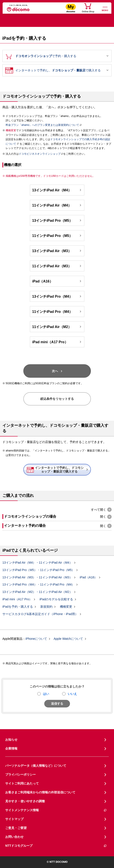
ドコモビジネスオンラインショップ (40, 154)
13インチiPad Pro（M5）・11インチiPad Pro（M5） (38, 570)
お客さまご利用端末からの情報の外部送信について (40, 792)
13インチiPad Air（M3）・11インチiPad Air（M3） (37, 577)
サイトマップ (14, 819)
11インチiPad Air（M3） (57, 266)
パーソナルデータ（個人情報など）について (36, 766)
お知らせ (11, 740)
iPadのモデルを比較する (56, 599)
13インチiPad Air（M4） (57, 190)
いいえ (72, 694)
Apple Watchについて (68, 639)
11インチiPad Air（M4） (57, 205)
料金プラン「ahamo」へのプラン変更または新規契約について (42, 125)
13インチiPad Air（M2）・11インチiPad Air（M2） (37, 592)
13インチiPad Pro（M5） (57, 220)
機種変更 (66, 607)
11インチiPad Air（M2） (57, 327)
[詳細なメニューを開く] (105, 8)
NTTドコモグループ (56, 846)
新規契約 (46, 607)
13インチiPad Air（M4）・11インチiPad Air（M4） (37, 563)
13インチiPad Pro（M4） (57, 296)
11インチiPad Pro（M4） (57, 312)
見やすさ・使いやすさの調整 (25, 801)
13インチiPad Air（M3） (57, 251)
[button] (101, 510)
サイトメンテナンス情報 (56, 810)
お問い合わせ (14, 837)
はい (46, 694)
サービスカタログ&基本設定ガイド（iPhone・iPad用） (40, 614)
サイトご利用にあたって (22, 783)
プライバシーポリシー (20, 774)
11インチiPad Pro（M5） (57, 236)
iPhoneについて (36, 639)
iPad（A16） (57, 281)
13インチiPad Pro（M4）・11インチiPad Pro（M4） (38, 585)
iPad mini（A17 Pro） (57, 342)
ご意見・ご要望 (16, 828)
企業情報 (11, 748)
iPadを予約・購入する (18, 607)
